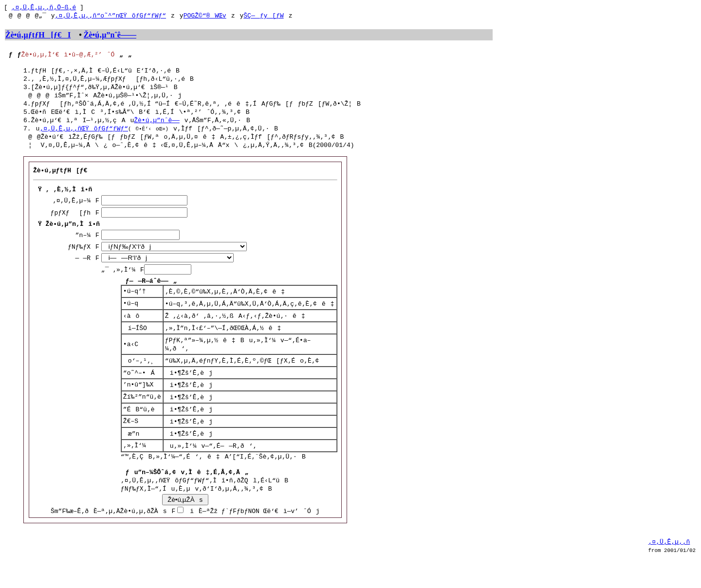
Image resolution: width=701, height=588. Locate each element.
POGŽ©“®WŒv (205, 17)
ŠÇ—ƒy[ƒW (263, 17)
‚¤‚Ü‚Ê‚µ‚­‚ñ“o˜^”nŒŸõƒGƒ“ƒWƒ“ (111, 17)
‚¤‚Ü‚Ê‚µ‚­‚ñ (669, 565)
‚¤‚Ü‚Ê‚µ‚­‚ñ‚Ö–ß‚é (44, 8)
